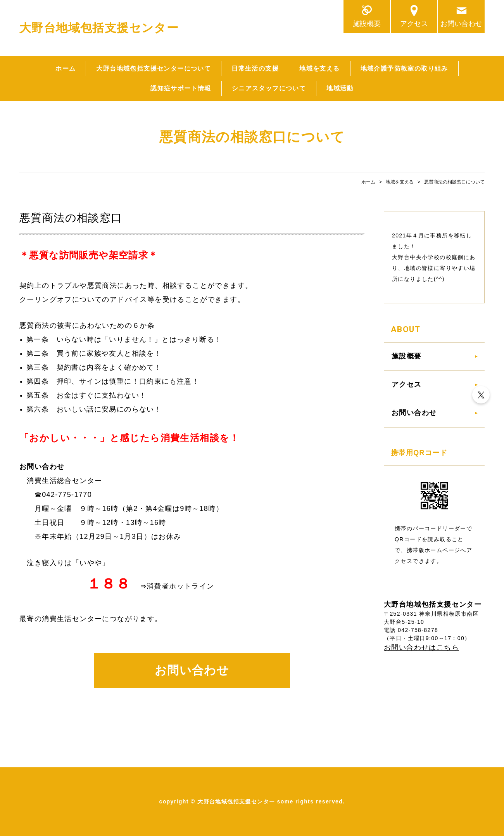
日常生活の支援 (255, 68)
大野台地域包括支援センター (99, 28)
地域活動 (340, 88)
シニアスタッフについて (269, 88)
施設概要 (367, 23)
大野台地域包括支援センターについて (154, 68)
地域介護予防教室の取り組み (404, 68)
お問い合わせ (461, 23)
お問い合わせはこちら (421, 647)
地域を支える (319, 68)
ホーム (66, 68)
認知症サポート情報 (181, 88)
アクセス (414, 23)
